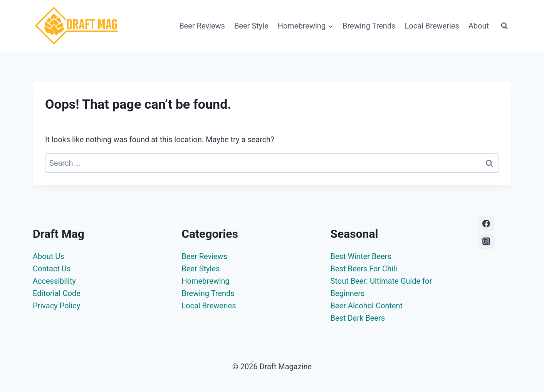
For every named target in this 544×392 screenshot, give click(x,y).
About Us (49, 256)
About (479, 26)
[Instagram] (486, 241)
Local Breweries (432, 26)
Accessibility (54, 281)
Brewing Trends (369, 26)
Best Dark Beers (358, 318)
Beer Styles (201, 269)
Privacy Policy (56, 306)
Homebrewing (205, 281)
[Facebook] (486, 224)
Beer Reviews (202, 26)
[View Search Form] (504, 26)
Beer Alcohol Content (367, 306)
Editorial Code (57, 293)
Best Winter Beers (361, 256)
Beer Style (251, 26)
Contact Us (52, 269)
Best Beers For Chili (364, 269)
